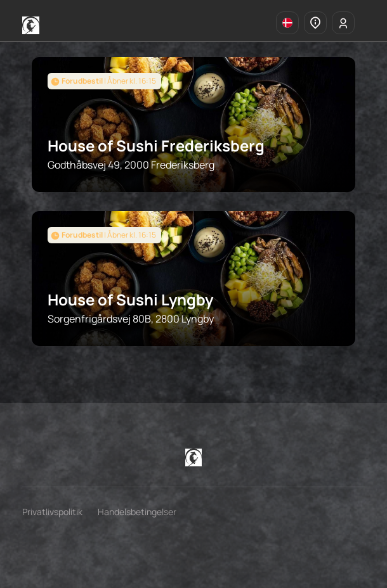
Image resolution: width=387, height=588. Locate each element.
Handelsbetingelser (137, 512)
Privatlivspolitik (52, 512)
